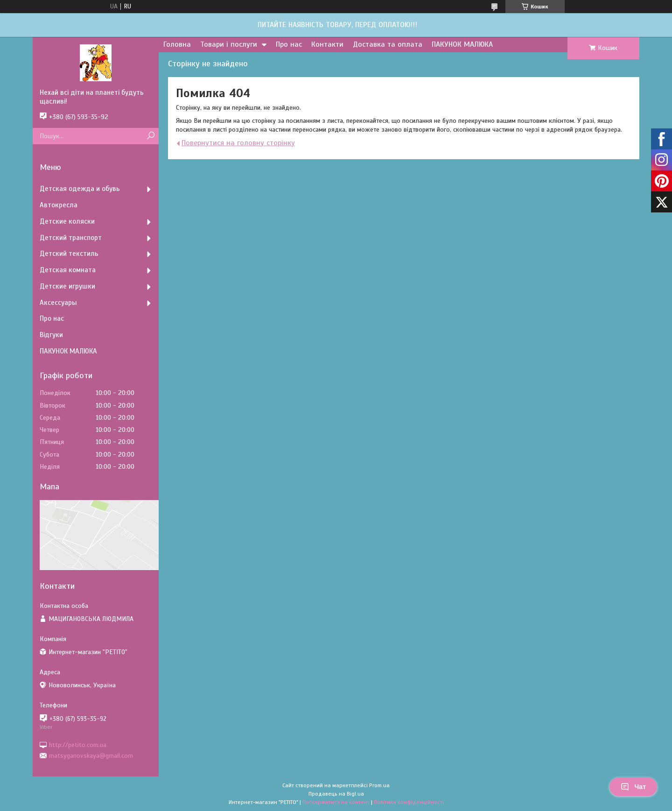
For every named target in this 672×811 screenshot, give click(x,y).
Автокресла (59, 205)
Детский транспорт (71, 238)
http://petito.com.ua (78, 744)
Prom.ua (379, 785)
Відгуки (51, 335)
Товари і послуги (229, 44)
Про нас (289, 44)
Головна (177, 44)
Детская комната (68, 270)
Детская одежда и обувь (80, 189)
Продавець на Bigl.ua (336, 794)
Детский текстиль (69, 254)
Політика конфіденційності (409, 802)
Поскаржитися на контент (336, 802)
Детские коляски (67, 221)
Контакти (327, 44)
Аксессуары (58, 303)
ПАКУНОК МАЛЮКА (462, 44)
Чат (633, 787)
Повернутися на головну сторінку (238, 143)
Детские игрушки (67, 286)
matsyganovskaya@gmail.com (91, 756)
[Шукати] (150, 136)
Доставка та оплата (388, 44)
